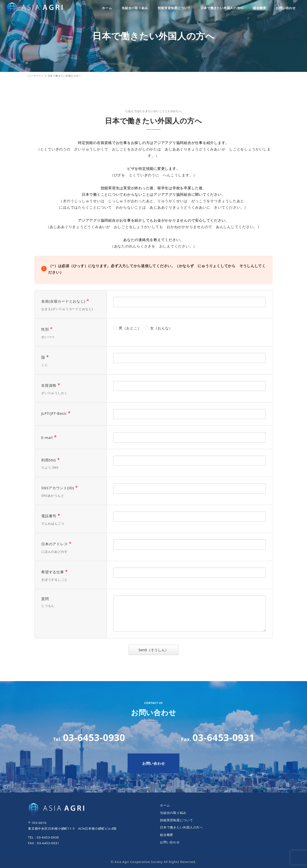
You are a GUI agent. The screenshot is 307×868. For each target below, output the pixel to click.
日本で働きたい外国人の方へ (181, 827)
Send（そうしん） (158, 650)
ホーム (165, 805)
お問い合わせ (170, 842)
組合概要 (167, 835)
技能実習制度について (177, 820)
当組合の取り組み (173, 813)
